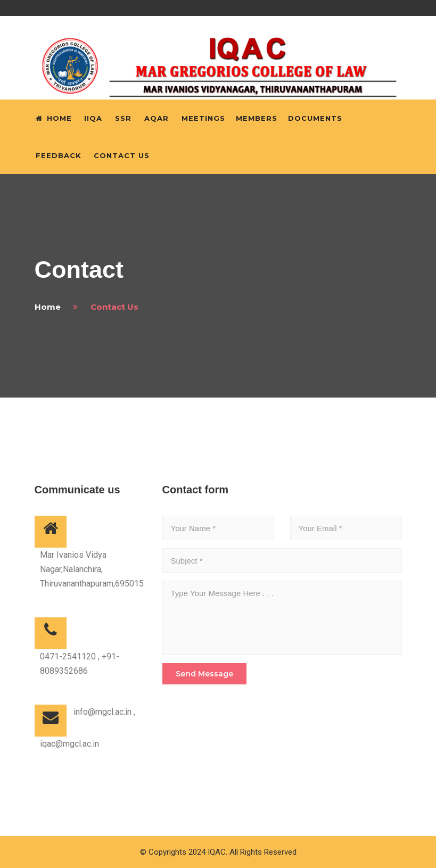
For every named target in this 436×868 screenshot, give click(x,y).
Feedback (59, 155)
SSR (123, 118)
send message (204, 674)
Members (257, 118)
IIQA (93, 118)
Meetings (203, 118)
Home (54, 118)
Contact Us (122, 155)
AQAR (157, 118)
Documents (315, 118)
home (48, 307)
